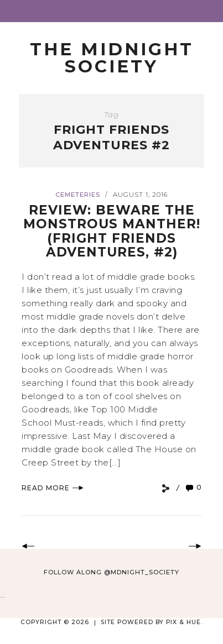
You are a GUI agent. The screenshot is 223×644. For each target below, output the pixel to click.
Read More (53, 488)
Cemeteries (78, 195)
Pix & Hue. (184, 622)
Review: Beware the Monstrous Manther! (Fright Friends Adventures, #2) (112, 231)
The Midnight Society (112, 58)
